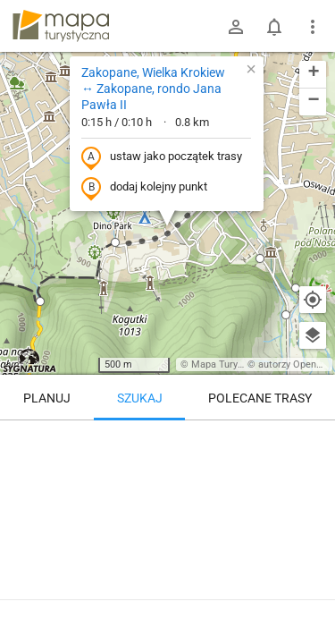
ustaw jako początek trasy (162, 157)
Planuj (47, 398)
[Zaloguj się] (236, 27)
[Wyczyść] (313, 440)
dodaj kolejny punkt (144, 188)
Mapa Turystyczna (231, 364)
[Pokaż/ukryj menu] (313, 27)
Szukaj (140, 398)
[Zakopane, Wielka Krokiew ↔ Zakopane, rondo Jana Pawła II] (167, 496)
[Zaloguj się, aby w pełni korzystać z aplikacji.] (312, 595)
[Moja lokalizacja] (313, 300)
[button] (40, 301)
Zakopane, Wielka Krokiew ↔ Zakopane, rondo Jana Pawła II (153, 89)
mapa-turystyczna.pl (61, 26)
